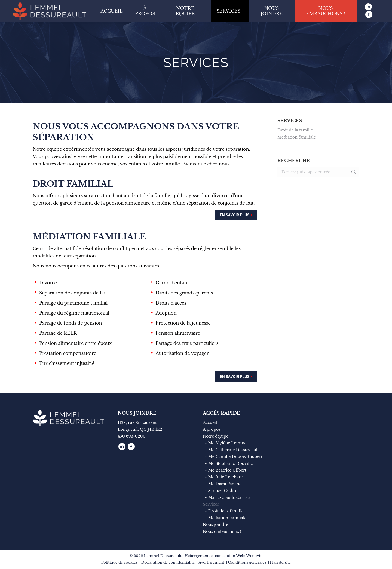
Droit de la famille (295, 130)
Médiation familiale (297, 137)
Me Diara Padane (225, 484)
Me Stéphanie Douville (230, 463)
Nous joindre (215, 525)
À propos (212, 429)
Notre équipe (216, 436)
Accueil (210, 423)
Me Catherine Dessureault (233, 450)
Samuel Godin (222, 491)
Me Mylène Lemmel (228, 443)
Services (211, 504)
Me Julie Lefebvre (225, 477)
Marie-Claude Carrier (229, 497)
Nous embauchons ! (222, 531)
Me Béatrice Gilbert (227, 470)
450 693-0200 (132, 436)
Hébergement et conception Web (215, 556)
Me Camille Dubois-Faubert (235, 457)
